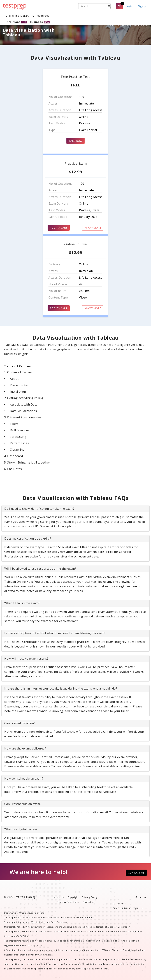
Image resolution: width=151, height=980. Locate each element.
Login (129, 6)
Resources (41, 16)
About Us (59, 897)
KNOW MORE (93, 228)
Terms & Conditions (68, 902)
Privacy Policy (90, 897)
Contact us (88, 902)
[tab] (75, 509)
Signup (142, 6)
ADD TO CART (59, 228)
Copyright (73, 897)
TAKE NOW (75, 141)
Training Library (17, 16)
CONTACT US (136, 873)
